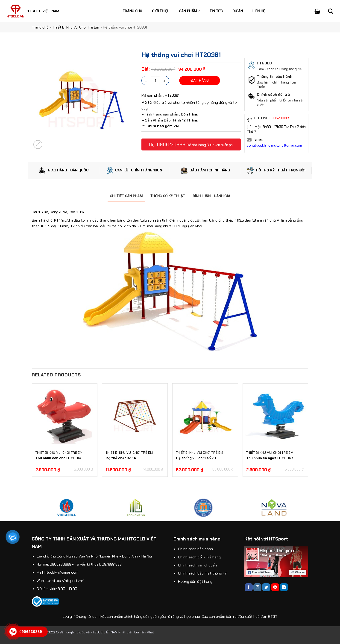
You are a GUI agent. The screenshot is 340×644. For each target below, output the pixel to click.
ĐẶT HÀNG (200, 80)
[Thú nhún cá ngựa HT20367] (275, 416)
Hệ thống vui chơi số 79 (196, 458)
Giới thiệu (161, 11)
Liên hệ (259, 11)
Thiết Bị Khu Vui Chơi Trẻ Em (76, 27)
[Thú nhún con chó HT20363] (65, 416)
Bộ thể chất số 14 (121, 458)
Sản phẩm (190, 11)
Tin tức (216, 11)
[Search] (331, 11)
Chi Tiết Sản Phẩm (126, 196)
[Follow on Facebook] (249, 587)
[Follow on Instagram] (257, 587)
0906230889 (171, 144)
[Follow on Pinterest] (275, 587)
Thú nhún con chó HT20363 (59, 458)
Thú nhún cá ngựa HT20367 (270, 458)
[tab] (126, 196)
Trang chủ (133, 11)
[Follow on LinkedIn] (284, 587)
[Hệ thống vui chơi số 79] (205, 416)
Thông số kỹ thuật (168, 196)
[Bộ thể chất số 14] (135, 416)
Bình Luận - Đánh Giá (211, 196)
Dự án (238, 11)
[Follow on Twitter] (266, 587)
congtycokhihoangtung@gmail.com (274, 145)
